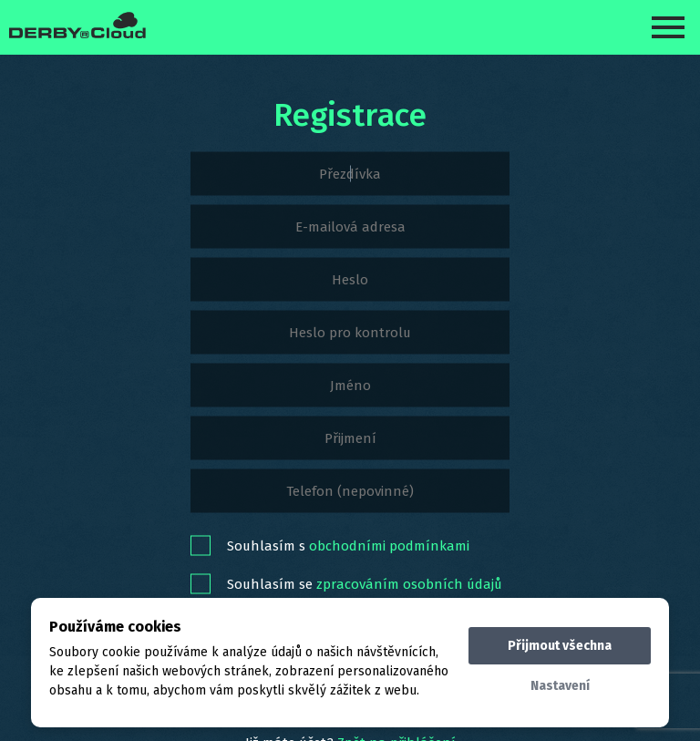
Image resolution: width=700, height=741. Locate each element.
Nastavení (560, 686)
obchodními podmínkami (389, 545)
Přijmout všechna (560, 646)
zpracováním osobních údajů (409, 583)
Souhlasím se (365, 583)
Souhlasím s (348, 545)
